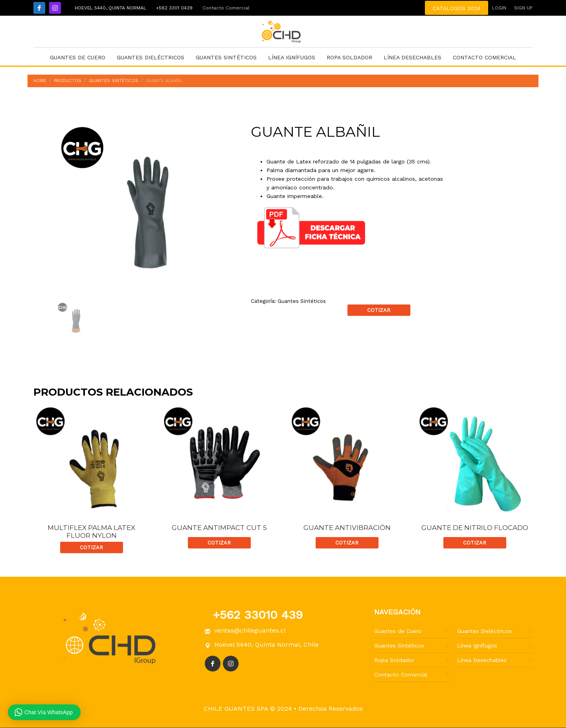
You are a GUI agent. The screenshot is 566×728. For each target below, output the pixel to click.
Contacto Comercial (226, 8)
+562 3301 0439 (173, 8)
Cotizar (379, 310)
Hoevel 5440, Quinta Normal (109, 8)
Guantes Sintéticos (302, 301)
